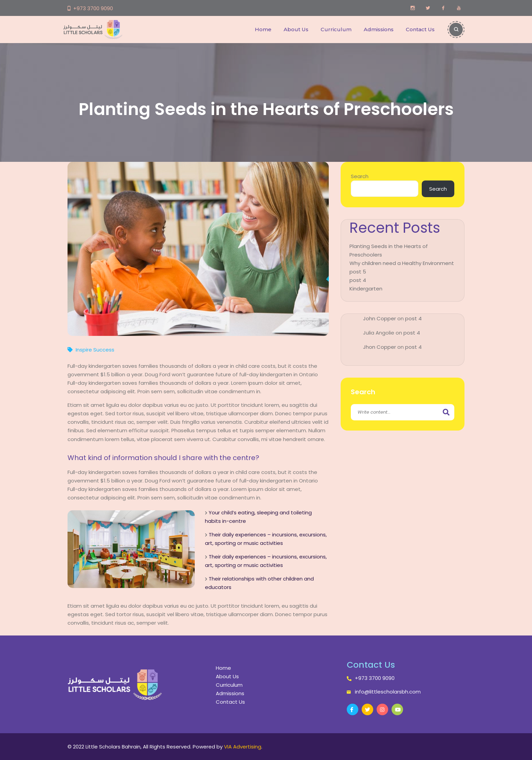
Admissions (379, 29)
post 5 (358, 272)
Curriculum (336, 29)
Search (360, 176)
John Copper (379, 318)
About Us (296, 29)
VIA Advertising (243, 747)
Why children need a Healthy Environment (402, 263)
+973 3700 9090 (93, 8)
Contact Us (420, 29)
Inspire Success (95, 350)
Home (263, 29)
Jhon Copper (379, 347)
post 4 (358, 280)
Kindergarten (366, 289)
